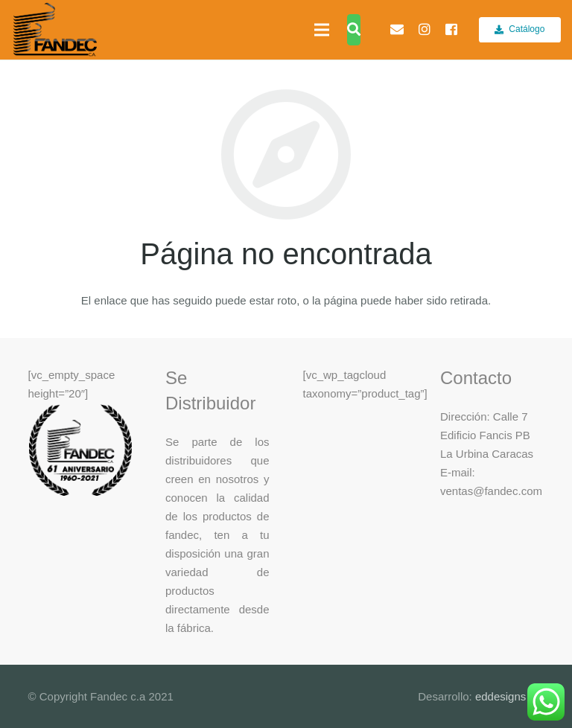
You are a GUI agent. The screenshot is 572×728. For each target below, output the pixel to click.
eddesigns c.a (508, 696)
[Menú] (322, 30)
